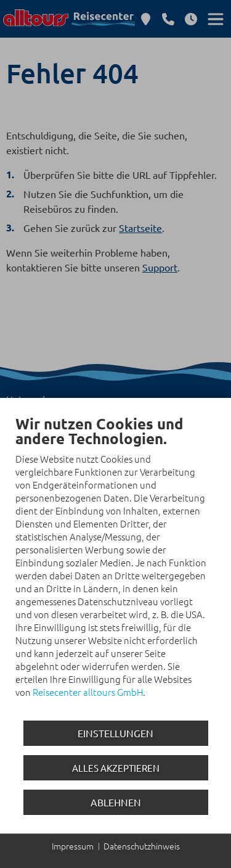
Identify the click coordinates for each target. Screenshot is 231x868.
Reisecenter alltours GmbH (88, 692)
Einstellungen (115, 733)
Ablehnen (116, 802)
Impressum (73, 846)
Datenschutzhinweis (142, 846)
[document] (115, 565)
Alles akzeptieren (116, 768)
